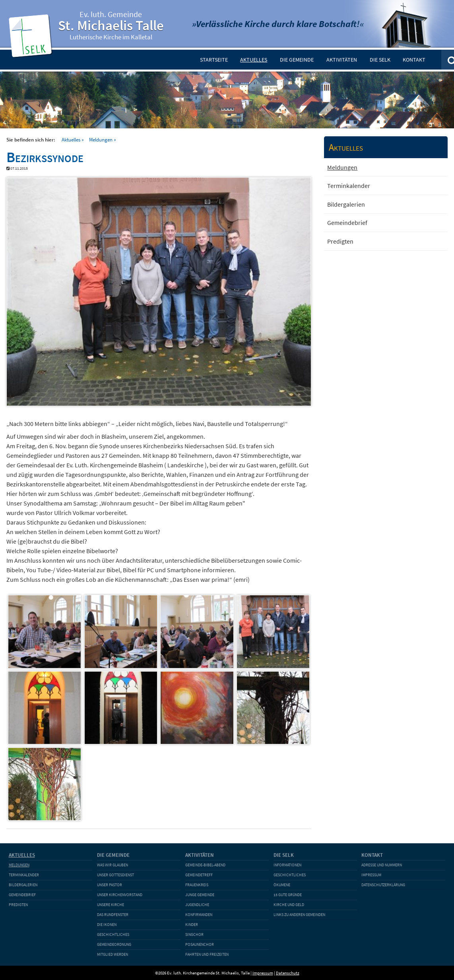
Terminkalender (349, 186)
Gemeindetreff (199, 875)
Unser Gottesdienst (115, 875)
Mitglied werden (113, 954)
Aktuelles (254, 60)
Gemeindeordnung (114, 944)
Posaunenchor (200, 944)
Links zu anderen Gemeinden (299, 915)
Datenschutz (288, 973)
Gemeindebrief (347, 223)
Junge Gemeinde (200, 895)
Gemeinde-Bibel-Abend (205, 865)
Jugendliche (197, 905)
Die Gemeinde (297, 60)
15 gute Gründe (288, 895)
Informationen (287, 865)
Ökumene (282, 885)
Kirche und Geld (289, 905)
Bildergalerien (346, 204)
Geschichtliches (113, 934)
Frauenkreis (197, 885)
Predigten (340, 241)
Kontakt (414, 60)
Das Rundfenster (113, 915)
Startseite (214, 60)
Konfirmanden (199, 915)
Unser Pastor (110, 885)
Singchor (194, 934)
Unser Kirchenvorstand (120, 895)
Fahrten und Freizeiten (207, 954)
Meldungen (101, 139)
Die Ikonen (107, 925)
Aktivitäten (342, 60)
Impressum (371, 875)
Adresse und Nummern (382, 865)
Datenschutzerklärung (383, 885)
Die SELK (380, 60)
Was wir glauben (113, 865)
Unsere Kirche (111, 905)
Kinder (192, 925)
